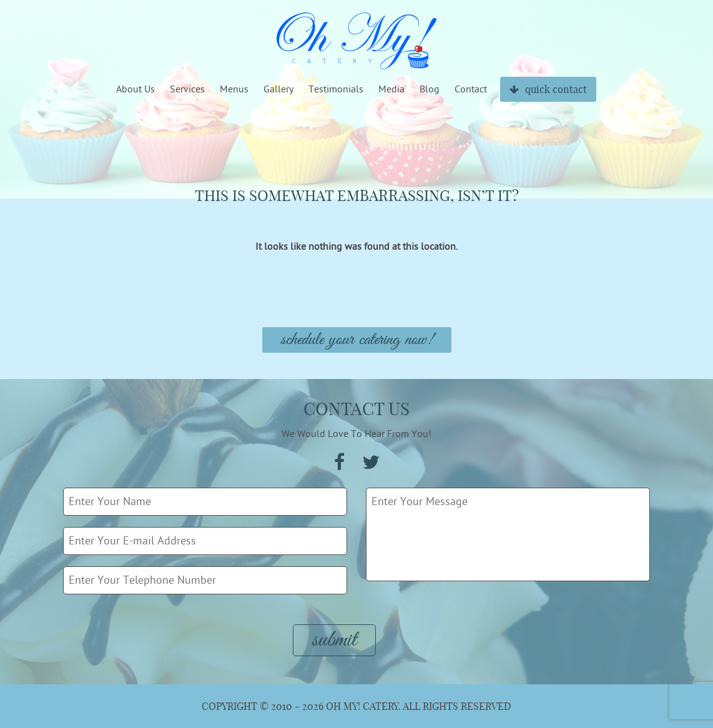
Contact (471, 89)
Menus (234, 89)
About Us (135, 89)
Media (391, 89)
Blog (430, 89)
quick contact (548, 89)
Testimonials (336, 89)
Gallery (278, 89)
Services (187, 89)
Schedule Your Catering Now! (357, 340)
